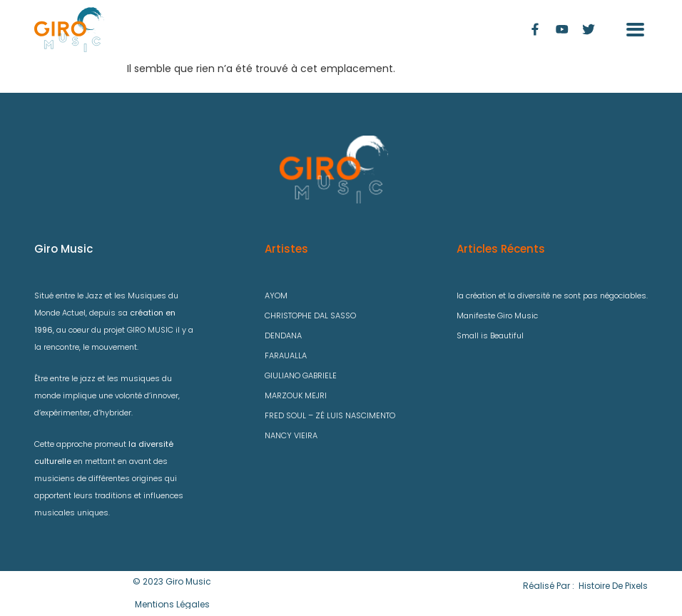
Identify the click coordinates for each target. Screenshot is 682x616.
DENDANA (283, 335)
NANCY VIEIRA (291, 435)
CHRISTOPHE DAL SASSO (310, 315)
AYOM (276, 296)
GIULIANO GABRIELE (301, 375)
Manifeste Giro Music (497, 315)
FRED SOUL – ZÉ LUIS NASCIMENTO (330, 415)
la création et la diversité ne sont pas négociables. (552, 296)
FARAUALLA (286, 355)
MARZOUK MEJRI (296, 395)
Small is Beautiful (490, 335)
